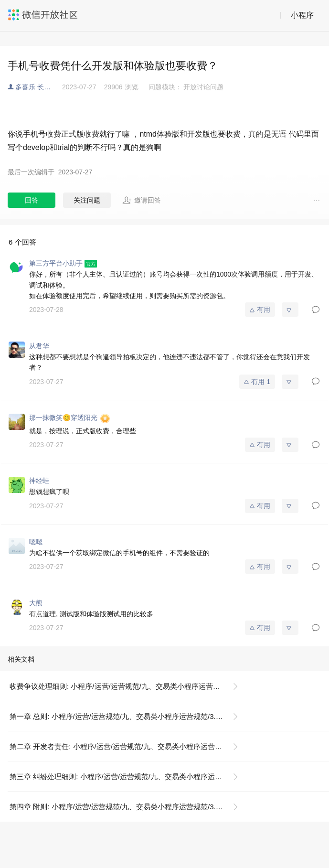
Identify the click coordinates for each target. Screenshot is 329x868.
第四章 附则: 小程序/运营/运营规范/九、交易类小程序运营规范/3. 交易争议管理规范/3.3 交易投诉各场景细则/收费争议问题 (128, 807)
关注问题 (87, 200)
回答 (32, 200)
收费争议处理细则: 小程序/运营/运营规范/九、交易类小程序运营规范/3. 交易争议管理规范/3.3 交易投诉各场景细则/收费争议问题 (128, 686)
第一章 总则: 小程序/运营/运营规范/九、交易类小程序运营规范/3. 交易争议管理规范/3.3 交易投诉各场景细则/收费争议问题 (128, 716)
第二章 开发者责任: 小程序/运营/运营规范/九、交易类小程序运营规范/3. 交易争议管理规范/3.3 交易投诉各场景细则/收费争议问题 (128, 746)
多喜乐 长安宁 (36, 87)
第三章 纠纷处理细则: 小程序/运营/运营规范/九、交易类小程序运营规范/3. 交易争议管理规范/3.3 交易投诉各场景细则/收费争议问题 (128, 777)
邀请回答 (142, 200)
